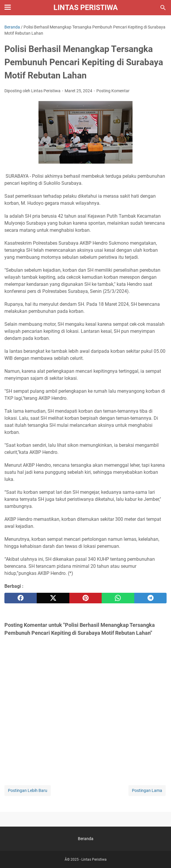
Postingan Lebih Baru (28, 790)
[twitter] (53, 598)
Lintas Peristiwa (86, 7)
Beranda (86, 839)
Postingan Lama (147, 790)
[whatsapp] (118, 598)
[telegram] (150, 598)
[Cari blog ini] (163, 8)
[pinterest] (85, 598)
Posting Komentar (113, 91)
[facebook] (21, 598)
